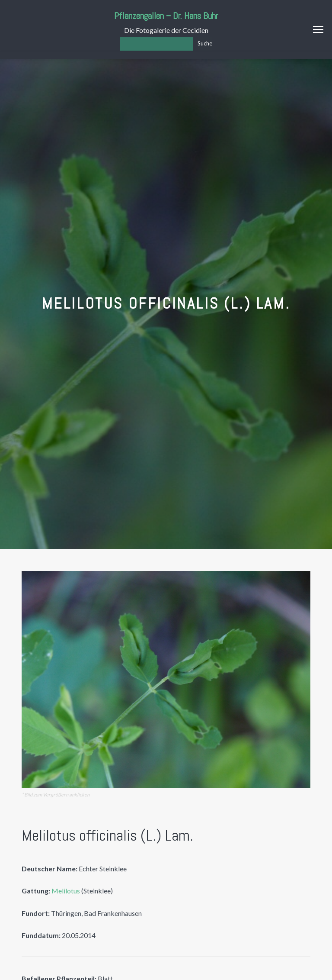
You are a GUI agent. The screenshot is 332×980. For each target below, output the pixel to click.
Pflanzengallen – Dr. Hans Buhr (166, 16)
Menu (318, 29)
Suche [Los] (205, 43)
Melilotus (66, 891)
